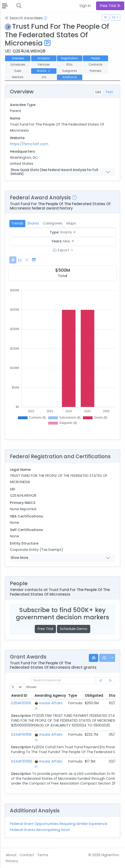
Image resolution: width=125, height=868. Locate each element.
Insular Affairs (51, 703)
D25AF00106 (21, 703)
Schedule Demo (74, 629)
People (95, 58)
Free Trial (45, 629)
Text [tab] (109, 92)
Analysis (44, 58)
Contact (27, 855)
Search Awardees (24, 18)
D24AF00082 (22, 761)
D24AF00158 (21, 734)
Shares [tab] (33, 223)
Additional (69, 77)
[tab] (13, 260)
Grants (44, 71)
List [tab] (98, 92)
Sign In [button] (85, 6)
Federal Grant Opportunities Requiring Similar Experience (59, 824)
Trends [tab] (17, 223)
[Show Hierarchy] (36, 708)
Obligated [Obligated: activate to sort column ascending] (94, 696)
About (11, 855)
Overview (18, 58)
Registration (69, 58)
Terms (43, 855)
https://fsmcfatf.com (29, 144)
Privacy (12, 861)
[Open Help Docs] (45, 18)
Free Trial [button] (110, 6)
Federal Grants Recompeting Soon (40, 830)
